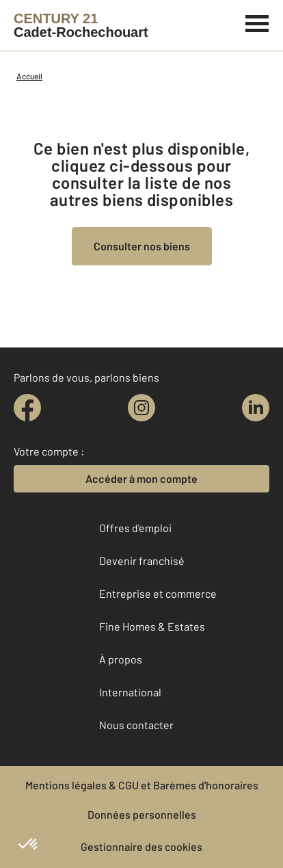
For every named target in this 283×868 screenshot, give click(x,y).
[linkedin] (256, 408)
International (130, 692)
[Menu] (257, 22)
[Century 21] (81, 25)
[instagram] (141, 408)
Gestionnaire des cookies (141, 846)
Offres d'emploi (135, 528)
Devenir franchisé (142, 561)
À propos (121, 659)
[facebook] (27, 408)
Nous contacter (136, 725)
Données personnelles (142, 814)
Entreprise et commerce (158, 593)
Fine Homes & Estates (152, 626)
